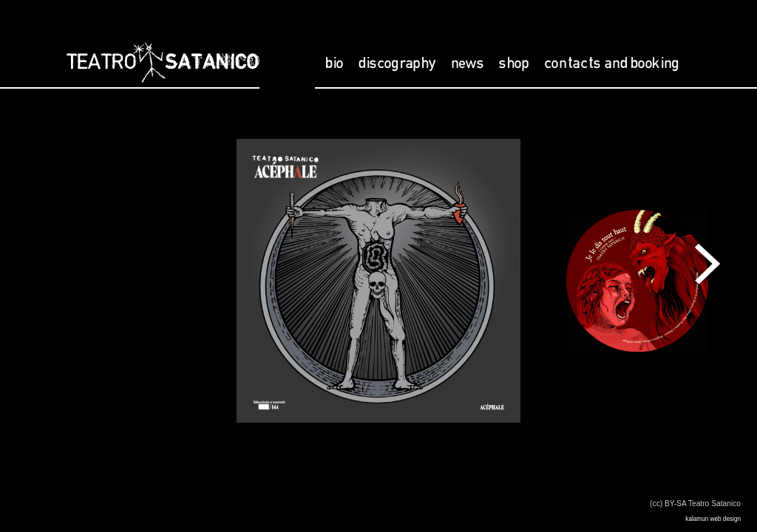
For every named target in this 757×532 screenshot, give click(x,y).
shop (514, 64)
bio (335, 64)
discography (397, 64)
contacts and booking (612, 64)
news (468, 64)
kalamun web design (713, 519)
